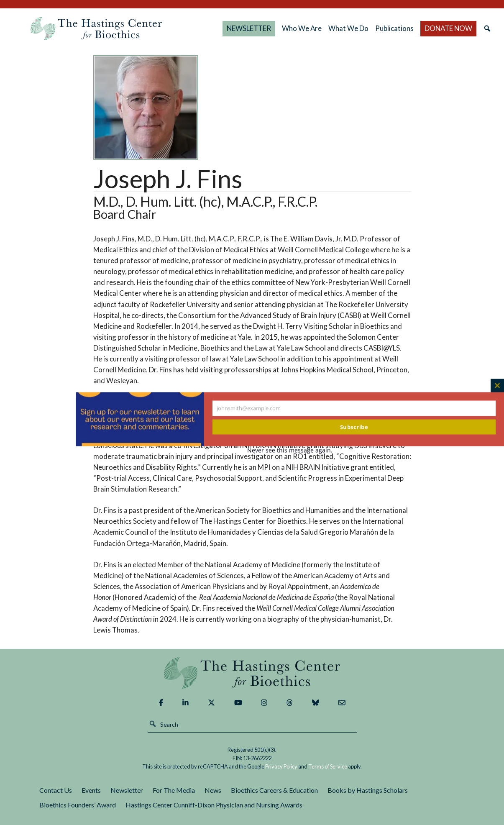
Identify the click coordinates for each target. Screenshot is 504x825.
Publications (394, 28)
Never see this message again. (290, 450)
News (213, 790)
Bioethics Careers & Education (274, 790)
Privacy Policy (281, 766)
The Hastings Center (252, 673)
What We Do (348, 28)
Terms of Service (328, 766)
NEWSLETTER (249, 28)
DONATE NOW (448, 28)
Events (91, 790)
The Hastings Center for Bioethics (96, 28)
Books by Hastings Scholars (368, 790)
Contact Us (56, 790)
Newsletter (127, 790)
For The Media (174, 790)
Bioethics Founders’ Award (78, 805)
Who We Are (302, 28)
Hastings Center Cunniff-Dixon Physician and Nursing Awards (214, 805)
